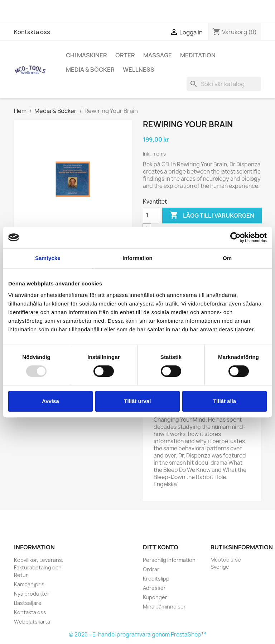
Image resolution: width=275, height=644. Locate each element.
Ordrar (151, 569)
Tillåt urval (138, 401)
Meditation (198, 55)
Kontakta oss (32, 32)
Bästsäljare (28, 603)
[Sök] (224, 84)
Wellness (139, 70)
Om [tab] (227, 258)
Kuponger (155, 597)
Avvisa (50, 401)
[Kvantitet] (151, 216)
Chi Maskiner (86, 55)
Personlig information (169, 560)
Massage (158, 55)
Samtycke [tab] (48, 258)
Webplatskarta (32, 622)
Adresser (154, 588)
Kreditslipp (156, 579)
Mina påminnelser (164, 607)
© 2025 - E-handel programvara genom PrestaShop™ (137, 634)
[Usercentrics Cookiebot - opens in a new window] (235, 237)
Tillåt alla (225, 401)
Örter (125, 55)
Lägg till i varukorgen (212, 216)
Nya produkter (32, 594)
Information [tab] (137, 258)
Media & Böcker (90, 70)
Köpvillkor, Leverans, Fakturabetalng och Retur (39, 567)
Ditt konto (161, 547)
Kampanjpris (29, 584)
